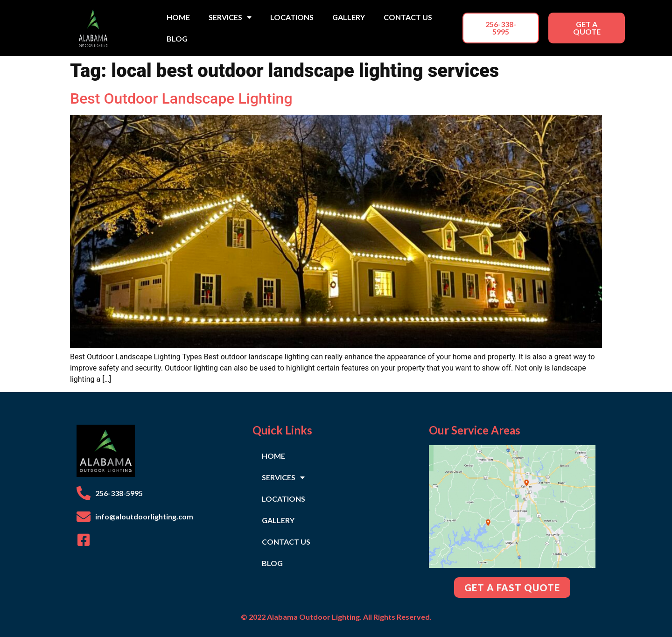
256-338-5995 (119, 493)
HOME (178, 17)
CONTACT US (408, 17)
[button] (501, 28)
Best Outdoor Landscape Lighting (181, 98)
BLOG (177, 38)
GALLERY (349, 17)
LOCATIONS (292, 17)
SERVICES (230, 17)
